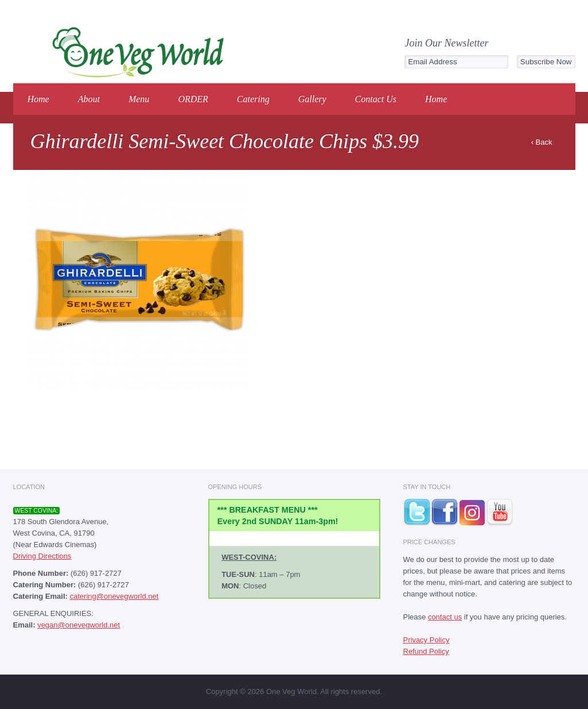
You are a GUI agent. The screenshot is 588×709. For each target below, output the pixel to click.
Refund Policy (426, 651)
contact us (445, 617)
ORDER (193, 99)
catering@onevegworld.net (114, 596)
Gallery (312, 99)
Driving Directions (42, 556)
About (89, 99)
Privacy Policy (427, 640)
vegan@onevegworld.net (79, 625)
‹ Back (542, 142)
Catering (253, 99)
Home (38, 99)
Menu (139, 99)
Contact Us (376, 99)
